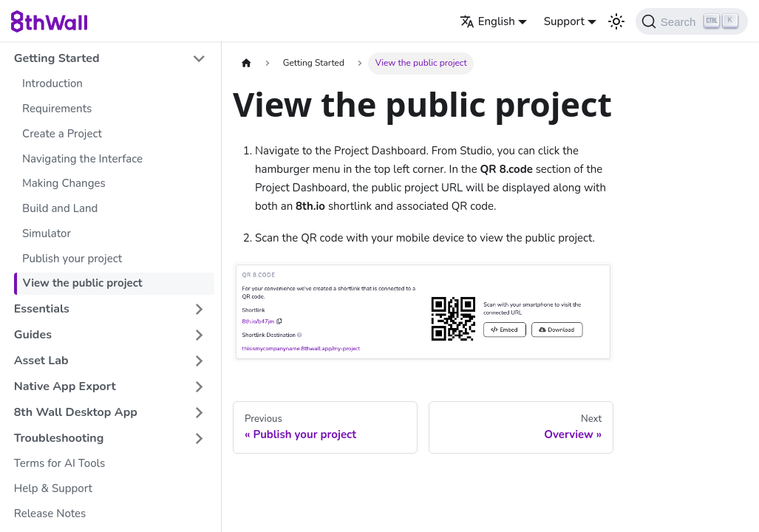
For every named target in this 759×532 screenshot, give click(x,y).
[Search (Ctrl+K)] (692, 21)
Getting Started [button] (57, 58)
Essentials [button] (42, 309)
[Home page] (246, 63)
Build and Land (60, 208)
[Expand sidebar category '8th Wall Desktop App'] (199, 413)
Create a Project (62, 134)
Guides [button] (33, 335)
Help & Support (53, 488)
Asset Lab (41, 361)
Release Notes (50, 514)
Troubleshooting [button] (59, 438)
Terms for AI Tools (59, 463)
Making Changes (64, 183)
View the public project (83, 283)
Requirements (57, 109)
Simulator (47, 233)
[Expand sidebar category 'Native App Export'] (199, 387)
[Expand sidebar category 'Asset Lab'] (199, 361)
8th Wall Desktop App (76, 412)
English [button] (487, 21)
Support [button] (564, 21)
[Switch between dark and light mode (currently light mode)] (616, 21)
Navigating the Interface (82, 159)
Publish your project (72, 259)
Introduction (52, 83)
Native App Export (65, 386)
